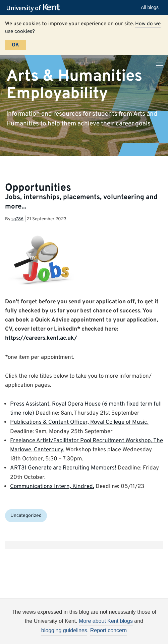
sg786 (17, 219)
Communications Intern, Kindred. (52, 487)
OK (15, 45)
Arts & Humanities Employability (74, 85)
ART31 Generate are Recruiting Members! (63, 468)
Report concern (108, 630)
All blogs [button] (150, 7)
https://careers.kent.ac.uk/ (41, 338)
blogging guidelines (64, 630)
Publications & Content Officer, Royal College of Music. (79, 422)
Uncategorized (26, 516)
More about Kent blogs (106, 621)
